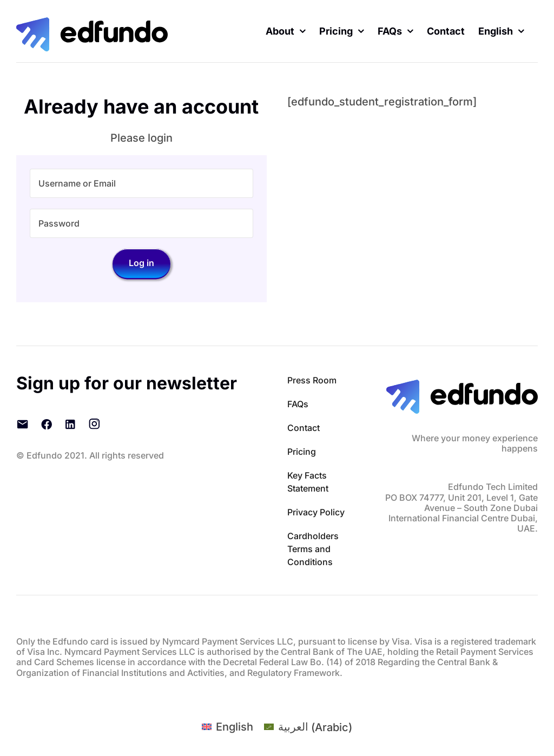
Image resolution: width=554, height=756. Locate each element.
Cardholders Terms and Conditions (313, 549)
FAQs (298, 404)
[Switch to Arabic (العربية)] (308, 727)
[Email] (23, 424)
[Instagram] (94, 424)
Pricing (302, 452)
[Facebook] (47, 424)
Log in (141, 263)
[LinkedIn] (70, 424)
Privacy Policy (316, 512)
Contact (304, 428)
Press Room (312, 380)
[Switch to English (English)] (227, 727)
